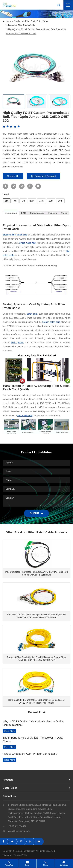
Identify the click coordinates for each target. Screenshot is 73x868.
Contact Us (13, 176)
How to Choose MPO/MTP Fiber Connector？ (30, 754)
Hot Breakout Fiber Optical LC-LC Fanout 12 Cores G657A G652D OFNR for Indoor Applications (36, 701)
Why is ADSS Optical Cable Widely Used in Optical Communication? (33, 723)
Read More (9, 731)
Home (9, 21)
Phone (46, 863)
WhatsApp (9, 863)
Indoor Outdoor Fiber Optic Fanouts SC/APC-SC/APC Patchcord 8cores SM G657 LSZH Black (36, 573)
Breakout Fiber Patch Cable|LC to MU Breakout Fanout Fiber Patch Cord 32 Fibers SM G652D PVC (36, 659)
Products (18, 21)
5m (23, 201)
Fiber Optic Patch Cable (37, 21)
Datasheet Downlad (43, 176)
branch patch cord (51, 322)
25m (60, 201)
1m (7, 201)
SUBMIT (36, 513)
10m (32, 201)
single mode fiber (28, 243)
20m (51, 201)
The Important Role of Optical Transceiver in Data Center (33, 739)
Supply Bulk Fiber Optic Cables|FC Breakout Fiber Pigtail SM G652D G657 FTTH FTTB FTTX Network (37, 616)
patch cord (32, 314)
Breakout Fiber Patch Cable (22, 25)
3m (15, 201)
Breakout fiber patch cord (15, 235)
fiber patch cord (25, 416)
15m (41, 201)
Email (27, 863)
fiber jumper (18, 342)
